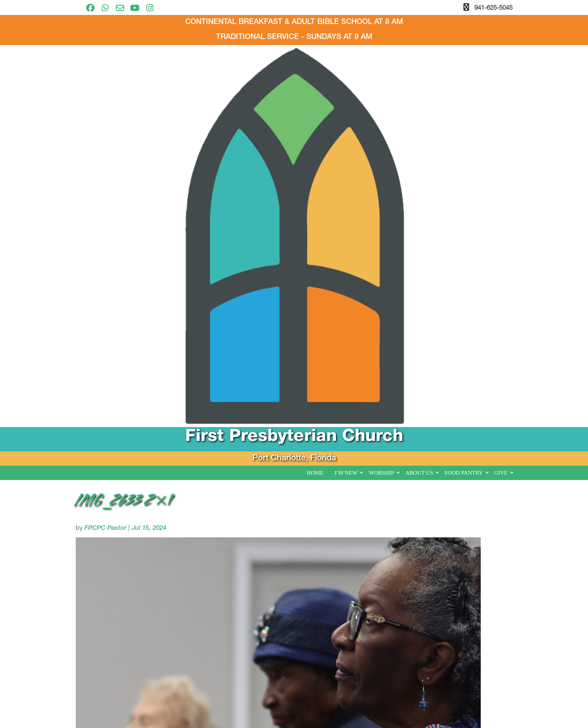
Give (501, 134)
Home (315, 134)
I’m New (346, 134)
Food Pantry (463, 134)
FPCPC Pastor (105, 190)
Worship (381, 134)
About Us (419, 134)
